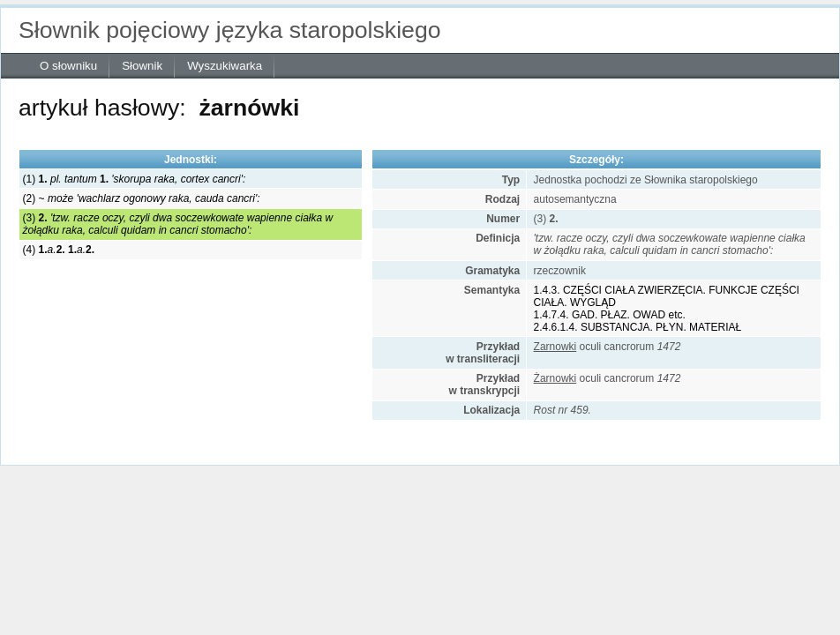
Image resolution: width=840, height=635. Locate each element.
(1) (135, 179)
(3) (178, 224)
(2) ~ (142, 198)
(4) (59, 250)
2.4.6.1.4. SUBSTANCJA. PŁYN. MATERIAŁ (638, 327)
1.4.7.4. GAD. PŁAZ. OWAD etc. (610, 315)
